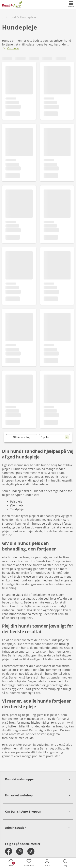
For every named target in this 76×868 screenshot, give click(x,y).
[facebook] (9, 851)
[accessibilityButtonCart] (11, 863)
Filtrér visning (21, 437)
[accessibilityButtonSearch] (65, 863)
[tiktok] (31, 851)
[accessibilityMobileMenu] (71, 5)
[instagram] (20, 851)
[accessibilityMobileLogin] (47, 863)
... (3, 17)
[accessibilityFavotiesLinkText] (29, 863)
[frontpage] (12, 5)
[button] (38, 779)
